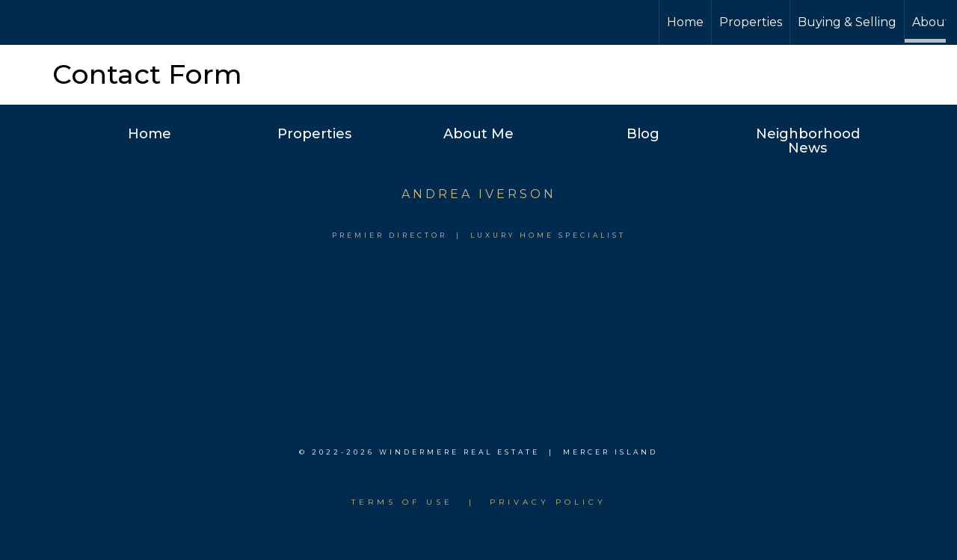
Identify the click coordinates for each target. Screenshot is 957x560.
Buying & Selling (847, 22)
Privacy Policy (548, 502)
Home (685, 22)
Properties (751, 22)
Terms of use (402, 502)
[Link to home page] (478, 22)
